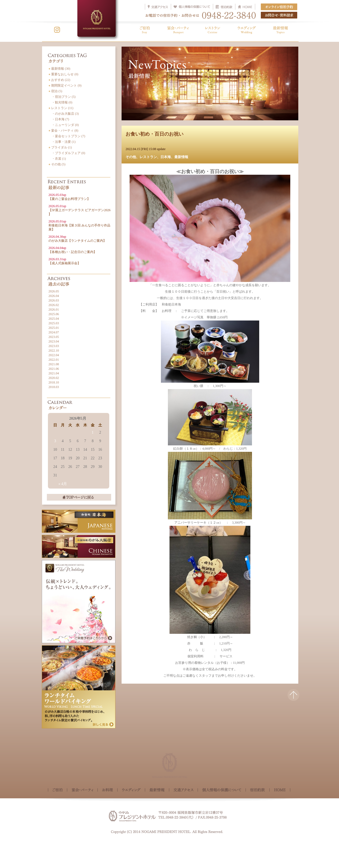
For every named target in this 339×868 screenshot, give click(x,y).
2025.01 (54, 328)
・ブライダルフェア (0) (67, 153)
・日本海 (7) (59, 119)
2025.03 (54, 323)
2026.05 (54, 291)
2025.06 (54, 314)
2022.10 (54, 351)
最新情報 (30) (59, 69)
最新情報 (181, 157)
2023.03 (54, 346)
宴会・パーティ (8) (63, 131)
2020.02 (54, 378)
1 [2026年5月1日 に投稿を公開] (93, 432)
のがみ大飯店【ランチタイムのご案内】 (77, 239)
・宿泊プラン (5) (62, 97)
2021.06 (54, 369)
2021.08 (54, 364)
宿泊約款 (258, 790)
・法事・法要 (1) (62, 142)
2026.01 (54, 310)
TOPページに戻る (79, 497)
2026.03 (54, 300)
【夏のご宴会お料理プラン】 (69, 197)
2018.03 (54, 387)
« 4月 (63, 484)
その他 (131, 157)
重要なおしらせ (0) (63, 74)
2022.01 (54, 360)
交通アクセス (183, 790)
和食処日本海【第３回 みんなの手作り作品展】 (79, 225)
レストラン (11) (61, 108)
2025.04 (54, 319)
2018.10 (54, 382)
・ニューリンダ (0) (64, 125)
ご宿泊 (58, 790)
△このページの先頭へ (293, 698)
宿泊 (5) (55, 91)
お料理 (108, 790)
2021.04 (54, 373)
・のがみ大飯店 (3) (64, 114)
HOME (280, 790)
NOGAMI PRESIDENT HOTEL (97, 18)
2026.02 (54, 305)
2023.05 (54, 337)
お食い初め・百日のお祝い (155, 134)
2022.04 (54, 355)
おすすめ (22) (59, 80)
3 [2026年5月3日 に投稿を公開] (55, 441)
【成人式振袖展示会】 (65, 261)
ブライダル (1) (60, 147)
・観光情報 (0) (60, 102)
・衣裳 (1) (57, 159)
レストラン (148, 157)
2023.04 (54, 341)
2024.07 (54, 332)
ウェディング (131, 790)
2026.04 (54, 296)
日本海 (166, 157)
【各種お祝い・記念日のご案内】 (73, 250)
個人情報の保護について (222, 790)
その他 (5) (57, 164)
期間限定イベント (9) (65, 85)
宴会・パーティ (82, 790)
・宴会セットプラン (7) (67, 136)
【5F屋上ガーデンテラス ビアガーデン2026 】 (80, 210)
